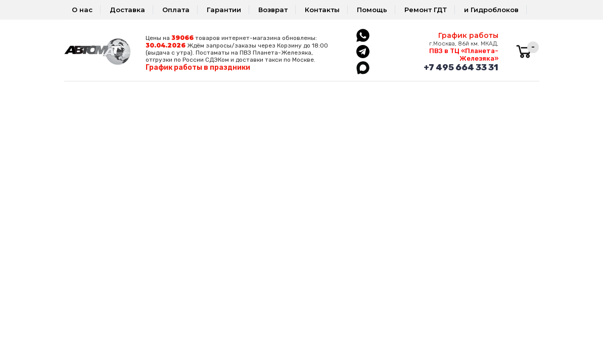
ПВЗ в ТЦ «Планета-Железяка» (464, 55)
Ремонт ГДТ (426, 10)
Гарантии (224, 10)
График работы (468, 35)
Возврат (273, 10)
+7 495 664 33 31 (461, 67)
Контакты (322, 10)
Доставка (127, 10)
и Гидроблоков (491, 10)
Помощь (372, 10)
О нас (82, 10)
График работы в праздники (198, 67)
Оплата (176, 10)
